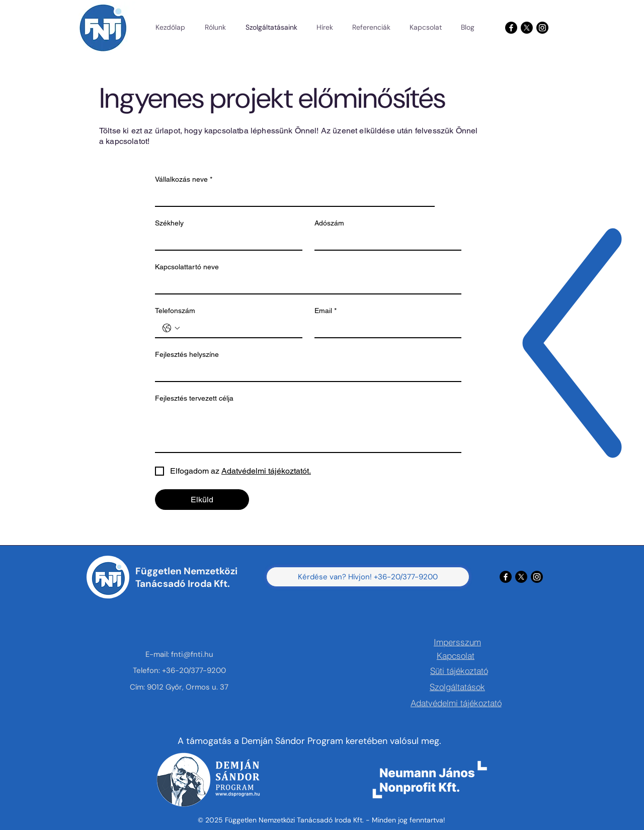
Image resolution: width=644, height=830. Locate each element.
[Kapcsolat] (456, 655)
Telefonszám (175, 311)
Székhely (169, 223)
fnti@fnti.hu (192, 654)
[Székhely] (226, 241)
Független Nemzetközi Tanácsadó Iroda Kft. (186, 577)
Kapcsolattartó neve (187, 267)
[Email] (385, 328)
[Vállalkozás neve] (292, 197)
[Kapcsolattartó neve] (305, 284)
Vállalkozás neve (184, 179)
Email (326, 311)
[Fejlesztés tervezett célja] (308, 429)
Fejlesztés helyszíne (187, 354)
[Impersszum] (457, 642)
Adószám (329, 223)
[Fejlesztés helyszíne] (305, 372)
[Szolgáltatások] (457, 687)
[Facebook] (511, 28)
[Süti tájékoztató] (459, 670)
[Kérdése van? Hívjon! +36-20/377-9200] (368, 577)
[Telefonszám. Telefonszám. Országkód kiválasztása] (171, 328)
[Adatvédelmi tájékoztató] (456, 703)
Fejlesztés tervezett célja (194, 398)
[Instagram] (542, 28)
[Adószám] (385, 241)
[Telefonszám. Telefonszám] (239, 328)
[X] (527, 28)
